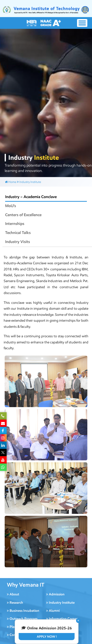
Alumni (53, 611)
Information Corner (62, 619)
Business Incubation (23, 611)
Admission (55, 594)
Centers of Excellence (23, 215)
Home (11, 182)
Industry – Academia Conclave (31, 197)
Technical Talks (18, 233)
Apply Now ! (47, 637)
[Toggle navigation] (82, 23)
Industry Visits (18, 242)
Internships (15, 224)
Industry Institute (30, 182)
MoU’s (11, 206)
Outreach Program (22, 619)
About (13, 594)
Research (15, 603)
